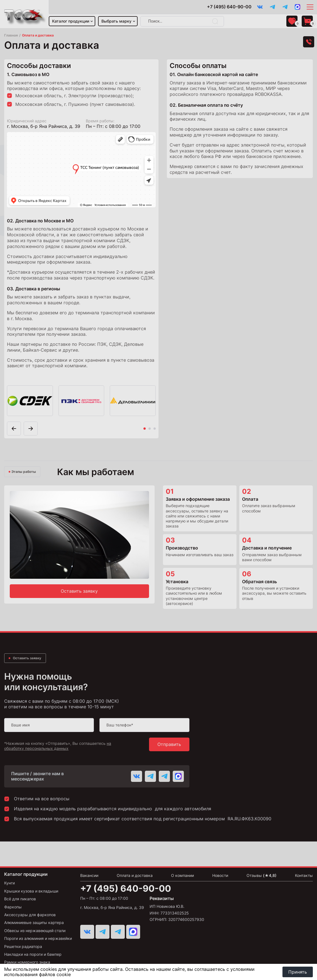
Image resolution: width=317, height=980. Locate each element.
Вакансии (89, 875)
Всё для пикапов (20, 899)
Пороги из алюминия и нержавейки (38, 938)
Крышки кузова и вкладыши (31, 891)
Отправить (169, 744)
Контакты (304, 875)
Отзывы (262, 875)
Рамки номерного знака (27, 962)
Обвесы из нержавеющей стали (35, 931)
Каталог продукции (71, 21)
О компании (182, 875)
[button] (31, 429)
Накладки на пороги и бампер (33, 954)
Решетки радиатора (23, 946)
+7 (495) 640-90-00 (229, 7)
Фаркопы (13, 907)
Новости (220, 875)
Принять (298, 972)
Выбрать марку (116, 21)
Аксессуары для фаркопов (30, 915)
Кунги (9, 883)
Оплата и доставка (135, 875)
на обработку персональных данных (58, 746)
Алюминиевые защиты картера (34, 922)
